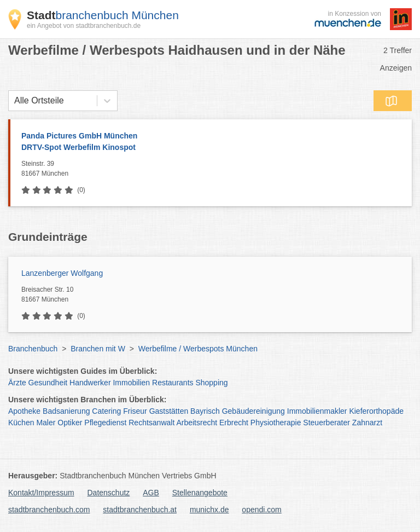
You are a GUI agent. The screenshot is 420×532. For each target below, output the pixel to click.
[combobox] (14, 101)
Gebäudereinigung (253, 411)
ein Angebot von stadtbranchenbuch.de (84, 26)
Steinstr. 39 (214, 169)
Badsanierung (66, 411)
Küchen (21, 423)
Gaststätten (169, 411)
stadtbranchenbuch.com (49, 510)
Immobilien (131, 383)
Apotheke (24, 411)
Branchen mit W (98, 349)
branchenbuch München (103, 15)
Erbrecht (234, 423)
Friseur (135, 411)
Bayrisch (205, 411)
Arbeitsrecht (197, 423)
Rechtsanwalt (151, 423)
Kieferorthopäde (376, 411)
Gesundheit (48, 383)
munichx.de (209, 510)
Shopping (211, 383)
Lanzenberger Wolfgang (62, 273)
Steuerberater (326, 423)
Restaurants (173, 383)
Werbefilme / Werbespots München (198, 349)
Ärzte (17, 383)
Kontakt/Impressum (41, 493)
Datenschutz (109, 493)
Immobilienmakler (317, 411)
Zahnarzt (367, 423)
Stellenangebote (200, 493)
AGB (151, 493)
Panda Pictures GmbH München (211, 142)
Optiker (70, 423)
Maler (46, 423)
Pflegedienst (105, 423)
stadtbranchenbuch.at (140, 510)
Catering (106, 411)
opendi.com (261, 510)
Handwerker (90, 383)
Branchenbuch (33, 349)
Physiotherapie (276, 423)
